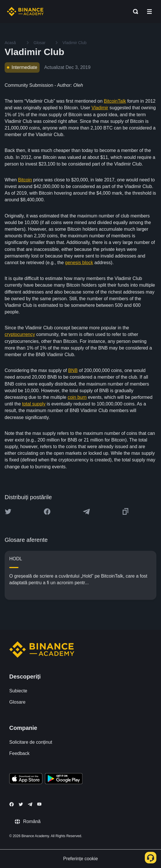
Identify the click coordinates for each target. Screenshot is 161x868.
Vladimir (100, 108)
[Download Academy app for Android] (64, 779)
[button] (149, 12)
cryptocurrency (20, 334)
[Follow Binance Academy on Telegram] (30, 804)
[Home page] (25, 12)
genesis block (79, 263)
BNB (73, 370)
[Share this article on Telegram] (86, 512)
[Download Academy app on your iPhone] (26, 779)
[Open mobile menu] (149, 12)
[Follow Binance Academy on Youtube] (39, 804)
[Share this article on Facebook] (47, 512)
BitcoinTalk (115, 101)
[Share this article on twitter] (8, 512)
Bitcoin (25, 180)
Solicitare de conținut (31, 742)
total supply (34, 404)
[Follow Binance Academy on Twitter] (21, 804)
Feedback (19, 753)
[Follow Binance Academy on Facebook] (12, 804)
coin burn (77, 397)
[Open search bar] (134, 12)
